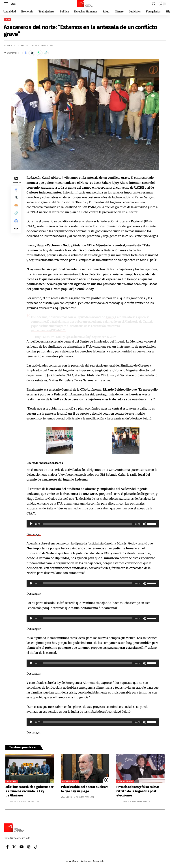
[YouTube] (22, 847)
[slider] (88, 523)
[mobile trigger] (7, 4)
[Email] (16, 207)
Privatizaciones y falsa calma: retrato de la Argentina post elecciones (138, 791)
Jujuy (7, 19)
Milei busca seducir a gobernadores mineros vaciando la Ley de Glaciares (29, 791)
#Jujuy (110, 317)
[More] (16, 233)
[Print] (16, 225)
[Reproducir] (31, 523)
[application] (93, 523)
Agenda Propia (70, 781)
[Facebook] (7, 847)
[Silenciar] (144, 523)
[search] (154, 4)
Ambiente (12, 781)
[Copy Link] (46, 53)
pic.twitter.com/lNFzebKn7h (50, 330)
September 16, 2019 (105, 337)
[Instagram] (29, 847)
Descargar (34, 534)
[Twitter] (14, 847)
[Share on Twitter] (32, 53)
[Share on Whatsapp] (39, 53)
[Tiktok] (36, 847)
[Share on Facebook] (25, 53)
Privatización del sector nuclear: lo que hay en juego (84, 789)
